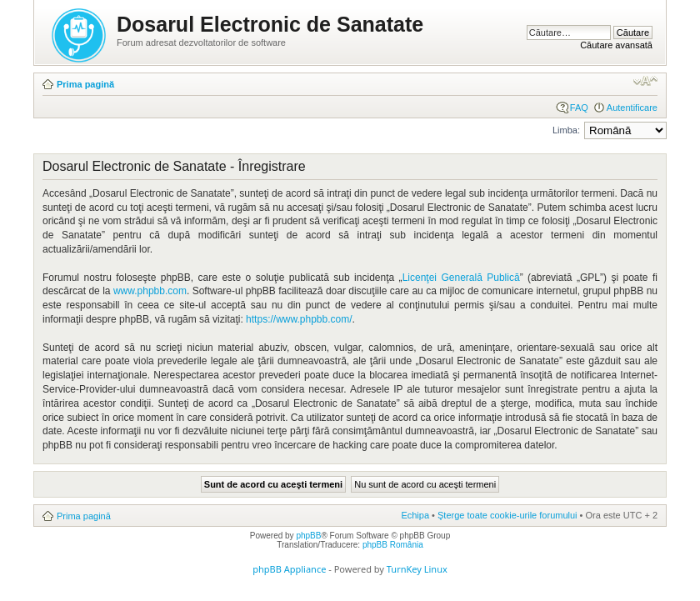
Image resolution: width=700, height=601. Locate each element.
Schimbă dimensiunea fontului (645, 81)
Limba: (566, 130)
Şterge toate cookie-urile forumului (507, 515)
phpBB (308, 536)
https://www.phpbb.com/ (299, 319)
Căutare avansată (616, 45)
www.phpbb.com (150, 291)
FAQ (579, 108)
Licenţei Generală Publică (461, 278)
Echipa (415, 515)
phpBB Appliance (289, 569)
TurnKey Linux (417, 569)
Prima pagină (85, 84)
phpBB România (393, 545)
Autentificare (632, 108)
